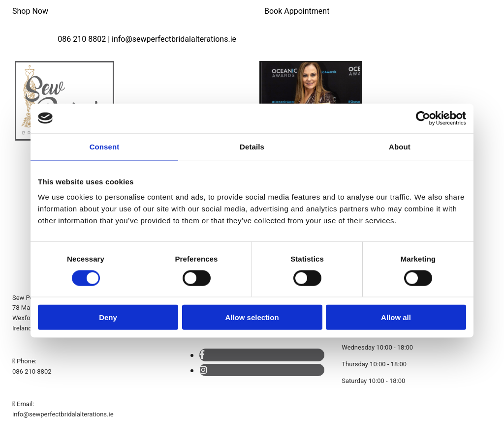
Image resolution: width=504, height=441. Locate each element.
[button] (30, 11)
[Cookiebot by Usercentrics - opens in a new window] (423, 118)
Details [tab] (252, 146)
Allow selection (252, 317)
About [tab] (400, 146)
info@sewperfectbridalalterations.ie (63, 414)
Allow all (396, 317)
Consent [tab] (105, 146)
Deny (108, 317)
